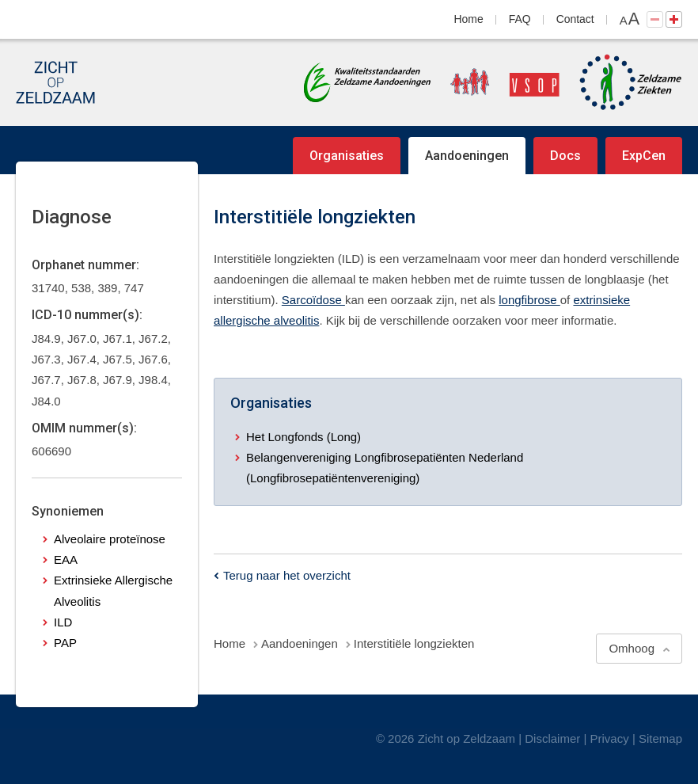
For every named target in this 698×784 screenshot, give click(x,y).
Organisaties (347, 156)
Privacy (610, 738)
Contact (575, 19)
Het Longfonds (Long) (303, 437)
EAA (66, 559)
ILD (63, 622)
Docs (565, 156)
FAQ (520, 19)
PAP (65, 643)
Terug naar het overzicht (287, 575)
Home (469, 19)
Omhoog (632, 648)
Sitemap (660, 738)
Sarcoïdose (313, 300)
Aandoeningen (467, 156)
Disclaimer (552, 738)
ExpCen (644, 156)
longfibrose (529, 300)
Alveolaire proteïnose (110, 539)
